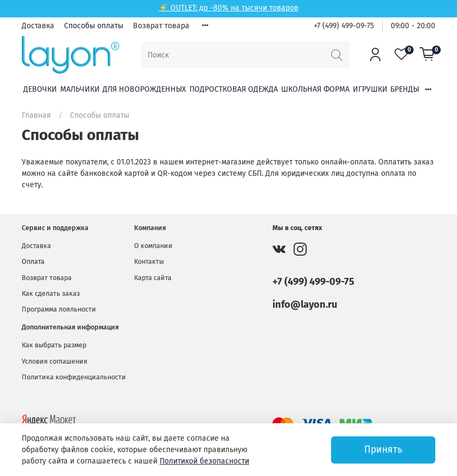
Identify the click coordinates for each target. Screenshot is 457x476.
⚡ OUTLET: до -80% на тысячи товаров (228, 8)
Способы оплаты (94, 26)
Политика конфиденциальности (74, 377)
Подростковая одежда (234, 89)
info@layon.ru (305, 304)
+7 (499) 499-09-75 (344, 26)
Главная (36, 115)
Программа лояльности (59, 309)
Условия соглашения (55, 361)
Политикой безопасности (204, 461)
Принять (383, 450)
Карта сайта (153, 278)
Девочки (40, 89)
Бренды (405, 89)
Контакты (149, 261)
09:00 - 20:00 (413, 26)
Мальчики (80, 89)
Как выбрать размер (54, 345)
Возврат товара (161, 26)
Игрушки (370, 89)
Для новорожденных (144, 89)
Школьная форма (315, 89)
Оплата (33, 261)
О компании (153, 246)
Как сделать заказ (51, 293)
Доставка (38, 26)
